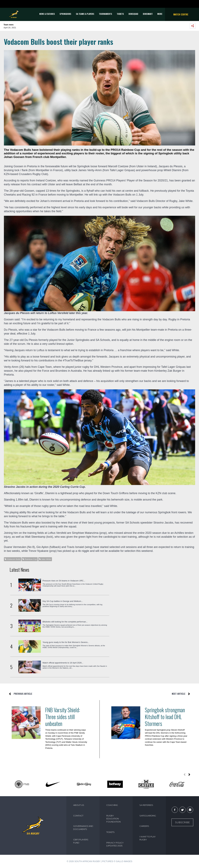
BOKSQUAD (133, 14)
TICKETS (120, 14)
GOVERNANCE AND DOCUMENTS (83, 828)
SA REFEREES (146, 805)
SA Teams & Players (85, 14)
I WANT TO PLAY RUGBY (148, 838)
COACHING (112, 805)
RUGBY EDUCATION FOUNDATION (113, 819)
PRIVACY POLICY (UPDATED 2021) (115, 844)
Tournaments (105, 14)
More (160, 14)
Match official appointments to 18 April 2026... (63, 663)
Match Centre (181, 14)
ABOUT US (79, 805)
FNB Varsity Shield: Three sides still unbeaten (63, 717)
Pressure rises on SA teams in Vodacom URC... (64, 581)
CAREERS (144, 826)
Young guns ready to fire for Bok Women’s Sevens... (66, 642)
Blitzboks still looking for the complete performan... (65, 622)
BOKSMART (148, 14)
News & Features (47, 14)
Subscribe (182, 822)
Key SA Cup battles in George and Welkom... (63, 601)
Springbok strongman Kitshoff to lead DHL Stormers (165, 717)
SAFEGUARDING (148, 816)
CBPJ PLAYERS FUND (81, 841)
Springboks (65, 14)
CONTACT (78, 816)
